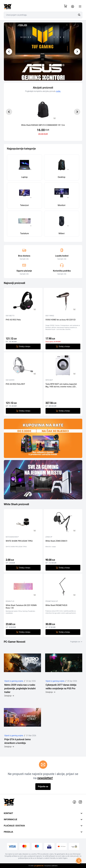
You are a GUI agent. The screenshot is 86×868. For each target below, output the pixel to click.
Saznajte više (24, 259)
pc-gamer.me (39, 866)
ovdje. (58, 91)
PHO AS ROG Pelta (13, 320)
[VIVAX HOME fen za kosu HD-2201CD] (63, 301)
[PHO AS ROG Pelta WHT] (23, 366)
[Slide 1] (40, 77)
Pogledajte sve (76, 642)
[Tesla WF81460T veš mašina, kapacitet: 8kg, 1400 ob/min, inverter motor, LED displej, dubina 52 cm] (63, 366)
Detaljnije (9, 696)
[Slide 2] (43, 77)
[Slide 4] (48, 77)
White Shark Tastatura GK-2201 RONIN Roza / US (21, 607)
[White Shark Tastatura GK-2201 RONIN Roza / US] (23, 587)
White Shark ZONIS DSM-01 (57, 541)
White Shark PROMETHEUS (56, 605)
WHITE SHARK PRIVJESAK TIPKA (19, 541)
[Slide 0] (38, 77)
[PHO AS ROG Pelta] (23, 301)
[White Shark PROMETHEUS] (63, 587)
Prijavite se (43, 787)
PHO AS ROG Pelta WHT (15, 384)
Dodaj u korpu (23, 346)
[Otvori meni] (80, 6)
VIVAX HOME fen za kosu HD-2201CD (61, 320)
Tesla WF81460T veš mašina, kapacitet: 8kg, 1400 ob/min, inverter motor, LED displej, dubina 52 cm (61, 385)
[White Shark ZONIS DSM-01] (63, 523)
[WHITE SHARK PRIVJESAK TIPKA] (23, 523)
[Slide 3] (46, 77)
